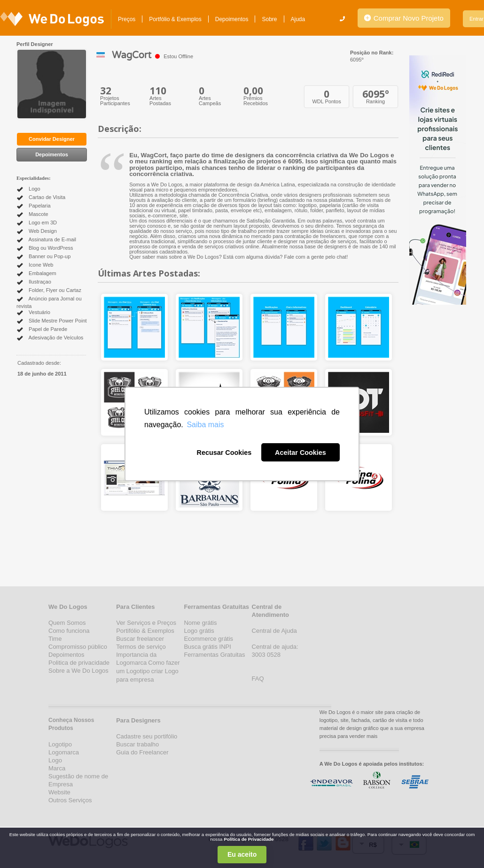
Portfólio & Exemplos (175, 19)
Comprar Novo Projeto (404, 18)
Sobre (269, 19)
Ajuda (298, 19)
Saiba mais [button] (205, 425)
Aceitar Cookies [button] (301, 453)
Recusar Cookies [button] (224, 453)
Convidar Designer (52, 139)
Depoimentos (232, 19)
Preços (127, 19)
